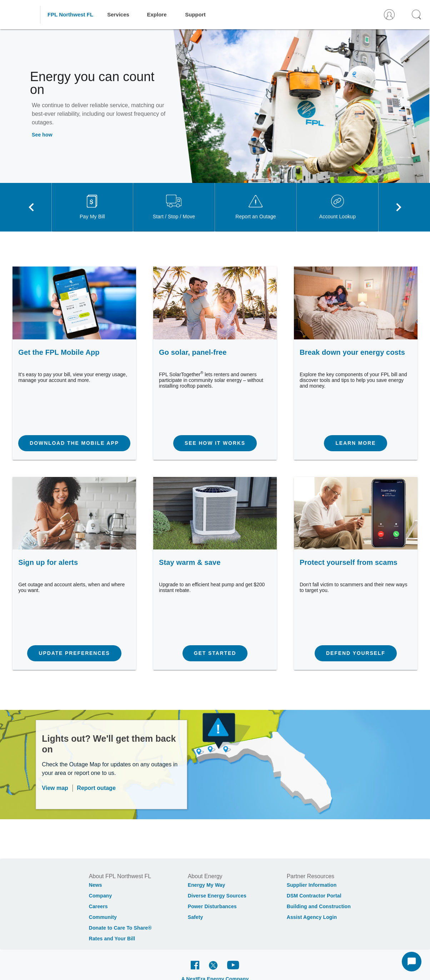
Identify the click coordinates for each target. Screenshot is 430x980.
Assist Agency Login (312, 917)
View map (55, 788)
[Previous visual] (31, 207)
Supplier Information (312, 885)
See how (42, 135)
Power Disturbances (212, 906)
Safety (196, 917)
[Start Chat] (412, 962)
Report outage (96, 788)
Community (103, 917)
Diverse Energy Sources (217, 896)
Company (101, 896)
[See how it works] (215, 443)
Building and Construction (319, 906)
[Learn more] (356, 443)
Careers (98, 906)
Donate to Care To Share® (120, 928)
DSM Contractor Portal (314, 896)
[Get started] (215, 653)
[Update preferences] (74, 653)
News (96, 885)
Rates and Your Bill (112, 939)
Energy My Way (207, 885)
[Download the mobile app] (74, 443)
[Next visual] (399, 207)
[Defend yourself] (356, 653)
